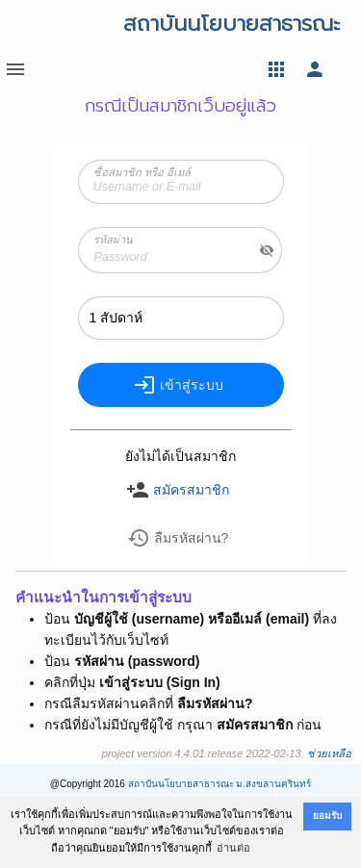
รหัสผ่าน (113, 240)
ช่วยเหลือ (329, 753)
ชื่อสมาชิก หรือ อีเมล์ (142, 172)
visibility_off (267, 250)
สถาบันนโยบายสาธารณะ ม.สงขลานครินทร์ (220, 784)
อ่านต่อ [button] (233, 848)
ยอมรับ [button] (327, 816)
